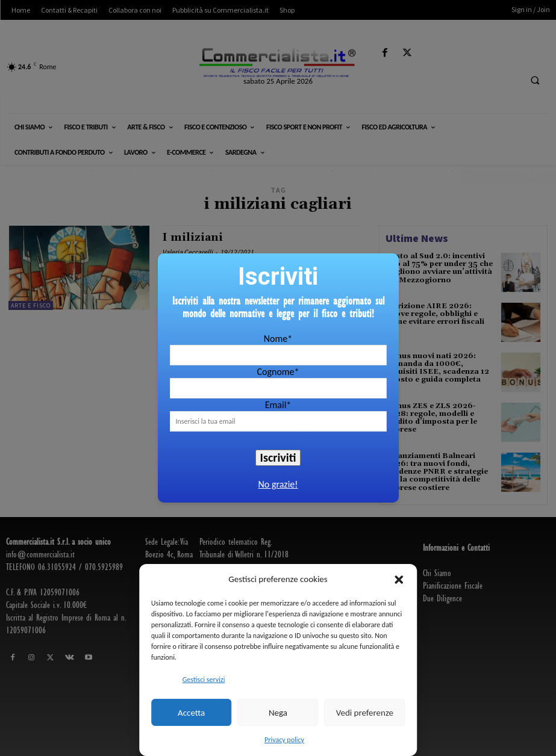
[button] (399, 580)
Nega (278, 713)
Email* (278, 405)
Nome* (278, 339)
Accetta (191, 713)
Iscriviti (278, 457)
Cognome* (278, 372)
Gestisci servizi (204, 680)
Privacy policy (284, 740)
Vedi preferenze (365, 713)
